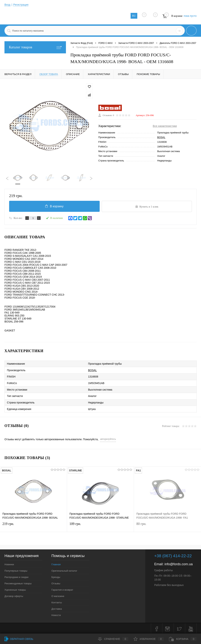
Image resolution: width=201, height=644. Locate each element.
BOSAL (161, 137)
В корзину (54, 206)
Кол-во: (18, 218)
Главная (56, 564)
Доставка (57, 608)
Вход (7, 5)
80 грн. (167, 526)
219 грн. (33, 526)
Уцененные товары (15, 589)
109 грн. (100, 526)
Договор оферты (14, 595)
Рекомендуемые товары (18, 583)
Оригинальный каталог (64, 570)
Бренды (56, 576)
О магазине (58, 595)
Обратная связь (19, 639)
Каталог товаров (35, 47)
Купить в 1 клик (147, 207)
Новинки (9, 564)
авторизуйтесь (108, 438)
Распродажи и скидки (16, 576)
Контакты (57, 602)
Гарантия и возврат (62, 589)
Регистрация (21, 5)
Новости (56, 614)
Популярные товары (16, 570)
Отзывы (56, 583)
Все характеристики (165, 126)
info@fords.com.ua (179, 563)
